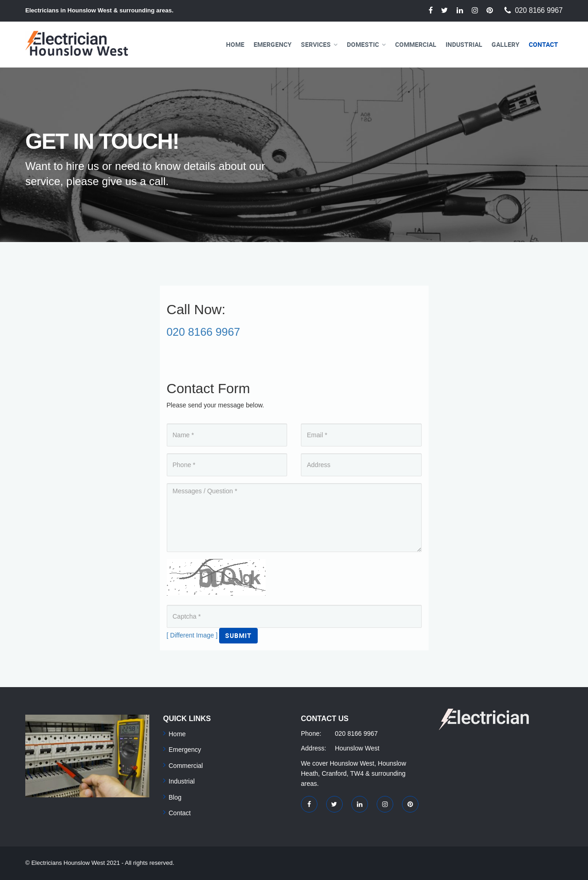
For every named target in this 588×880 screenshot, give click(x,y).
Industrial (464, 44)
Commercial (416, 44)
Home (235, 44)
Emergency (273, 44)
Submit (238, 635)
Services (316, 44)
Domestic (363, 44)
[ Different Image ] (192, 635)
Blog (175, 797)
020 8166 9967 (539, 10)
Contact (543, 44)
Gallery (506, 44)
